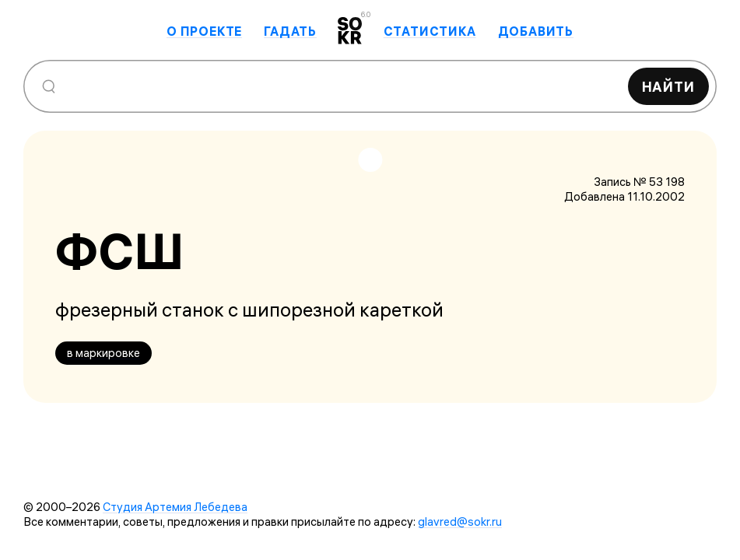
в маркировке (103, 353)
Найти (669, 87)
